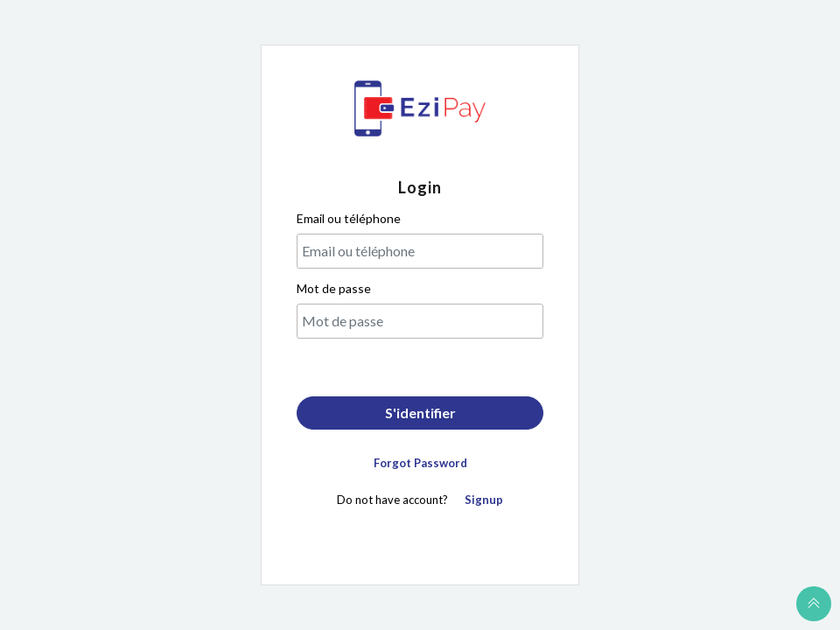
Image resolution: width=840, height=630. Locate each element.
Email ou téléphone (349, 218)
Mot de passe (334, 288)
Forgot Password (420, 463)
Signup (484, 500)
